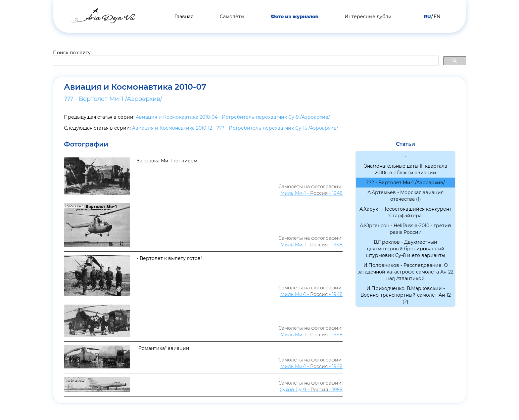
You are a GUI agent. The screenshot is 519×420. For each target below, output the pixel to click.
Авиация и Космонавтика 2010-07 (135, 87)
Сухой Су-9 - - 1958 (311, 390)
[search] (245, 61)
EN (437, 17)
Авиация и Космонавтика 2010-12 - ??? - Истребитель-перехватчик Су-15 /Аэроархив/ (235, 128)
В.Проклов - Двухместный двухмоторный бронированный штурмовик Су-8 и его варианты (405, 249)
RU (427, 17)
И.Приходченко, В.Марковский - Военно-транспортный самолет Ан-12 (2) (406, 295)
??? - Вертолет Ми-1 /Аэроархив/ (113, 99)
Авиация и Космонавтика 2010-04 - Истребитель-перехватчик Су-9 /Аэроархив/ (233, 117)
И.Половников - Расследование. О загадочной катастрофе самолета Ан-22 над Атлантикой (405, 272)
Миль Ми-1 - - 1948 (311, 193)
